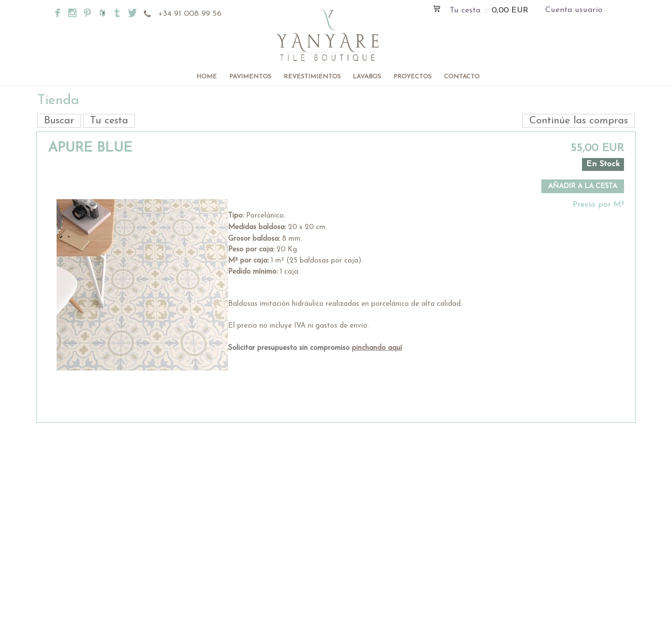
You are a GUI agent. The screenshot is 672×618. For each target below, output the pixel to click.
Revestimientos (312, 77)
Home (207, 77)
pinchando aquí (377, 348)
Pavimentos (250, 77)
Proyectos (412, 77)
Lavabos (367, 77)
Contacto (462, 77)
